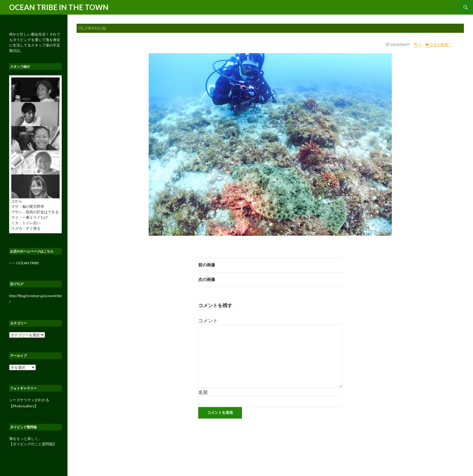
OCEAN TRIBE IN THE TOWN (59, 7)
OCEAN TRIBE (28, 263)
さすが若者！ (441, 45)
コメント (208, 320)
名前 (203, 392)
